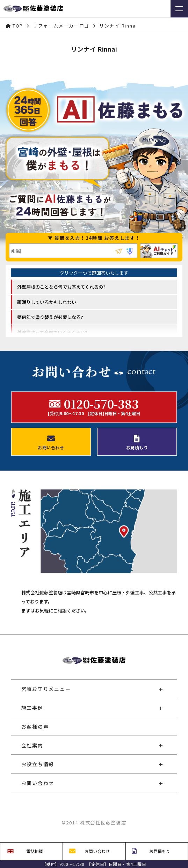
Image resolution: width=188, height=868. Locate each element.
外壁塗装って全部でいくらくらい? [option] (52, 332)
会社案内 (32, 745)
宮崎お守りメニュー (46, 689)
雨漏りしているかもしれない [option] (47, 302)
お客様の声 (35, 726)
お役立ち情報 (38, 764)
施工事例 (32, 708)
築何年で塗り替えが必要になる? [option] (50, 317)
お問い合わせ (38, 783)
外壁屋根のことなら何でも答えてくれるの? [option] (61, 287)
